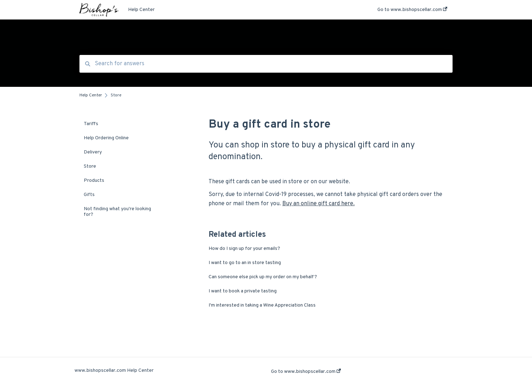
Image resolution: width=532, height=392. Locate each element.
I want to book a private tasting (243, 291)
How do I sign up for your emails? (244, 249)
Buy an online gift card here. (318, 204)
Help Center (141, 10)
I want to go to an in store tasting (245, 263)
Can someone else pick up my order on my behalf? (263, 277)
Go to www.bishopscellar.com (306, 372)
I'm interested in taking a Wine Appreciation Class (262, 305)
